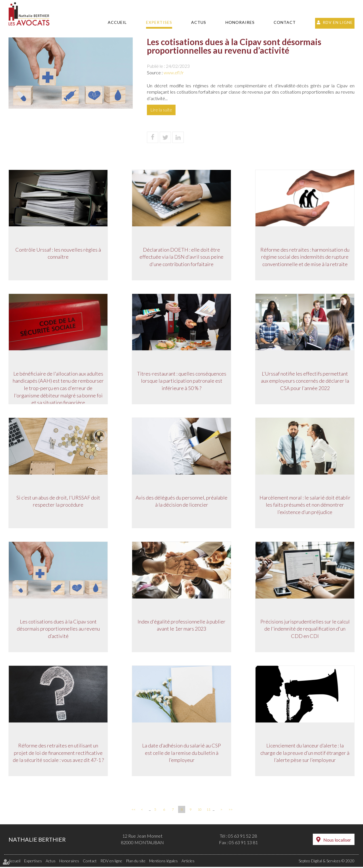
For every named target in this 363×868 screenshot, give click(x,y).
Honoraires (240, 22)
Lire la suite (161, 110)
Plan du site (136, 862)
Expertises (159, 22)
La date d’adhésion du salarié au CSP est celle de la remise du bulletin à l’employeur (181, 754)
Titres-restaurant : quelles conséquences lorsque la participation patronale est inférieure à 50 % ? (182, 381)
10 (200, 811)
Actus (199, 22)
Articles (188, 862)
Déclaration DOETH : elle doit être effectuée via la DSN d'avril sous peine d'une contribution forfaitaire (181, 257)
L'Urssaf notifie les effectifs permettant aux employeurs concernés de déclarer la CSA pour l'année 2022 (305, 381)
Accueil (117, 22)
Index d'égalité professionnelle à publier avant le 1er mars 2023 (181, 626)
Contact (285, 22)
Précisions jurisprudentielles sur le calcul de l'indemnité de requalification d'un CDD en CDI (305, 629)
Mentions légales (163, 862)
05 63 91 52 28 (242, 837)
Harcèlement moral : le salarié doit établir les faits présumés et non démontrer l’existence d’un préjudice (305, 505)
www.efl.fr (174, 72)
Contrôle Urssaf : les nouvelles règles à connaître (58, 253)
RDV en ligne (338, 22)
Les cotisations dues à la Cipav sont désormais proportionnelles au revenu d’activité (58, 629)
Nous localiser (337, 841)
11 (208, 811)
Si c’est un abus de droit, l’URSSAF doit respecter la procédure (58, 502)
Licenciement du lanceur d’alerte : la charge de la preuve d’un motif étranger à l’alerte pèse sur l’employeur (305, 754)
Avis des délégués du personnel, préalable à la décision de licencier (181, 502)
